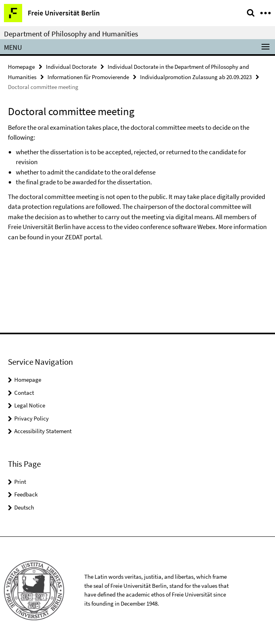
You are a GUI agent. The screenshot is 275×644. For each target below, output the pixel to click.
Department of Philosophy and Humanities (71, 34)
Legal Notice (30, 405)
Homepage (21, 67)
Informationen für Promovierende (88, 77)
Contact (24, 393)
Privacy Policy (31, 418)
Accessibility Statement (43, 431)
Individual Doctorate (71, 67)
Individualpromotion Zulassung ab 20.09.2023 (196, 77)
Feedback (26, 494)
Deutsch (24, 507)
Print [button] (20, 482)
